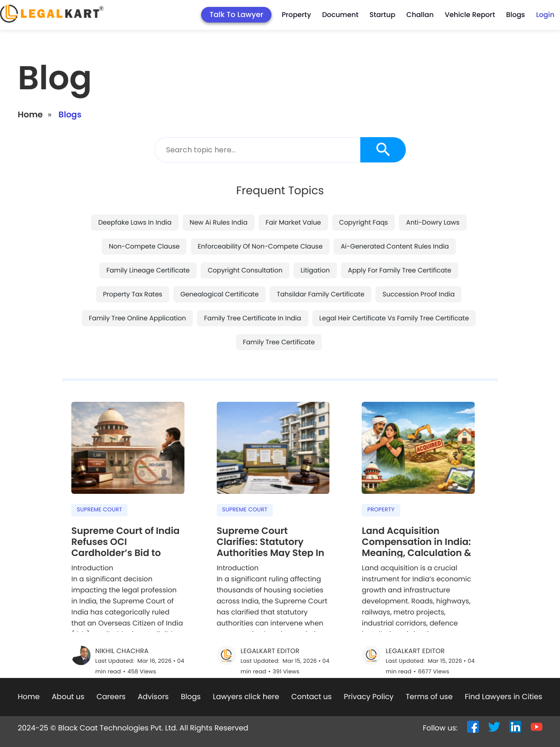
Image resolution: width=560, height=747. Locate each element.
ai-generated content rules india (395, 216)
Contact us (312, 667)
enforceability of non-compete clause (260, 216)
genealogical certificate (219, 264)
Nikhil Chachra (122, 621)
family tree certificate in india (252, 288)
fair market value (293, 192)
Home (30, 85)
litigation (315, 240)
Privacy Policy (369, 667)
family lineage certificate (148, 240)
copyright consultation (245, 240)
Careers (111, 667)
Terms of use (429, 667)
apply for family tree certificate (400, 240)
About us (68, 667)
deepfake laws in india (135, 192)
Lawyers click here (246, 667)
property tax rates (133, 264)
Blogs (191, 667)
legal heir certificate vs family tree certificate (394, 288)
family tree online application (137, 288)
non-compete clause (144, 216)
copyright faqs (364, 192)
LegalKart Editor (270, 621)
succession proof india (419, 264)
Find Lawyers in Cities (503, 667)
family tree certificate (279, 312)
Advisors (153, 667)
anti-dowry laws (433, 192)
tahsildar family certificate (320, 264)
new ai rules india (219, 192)
